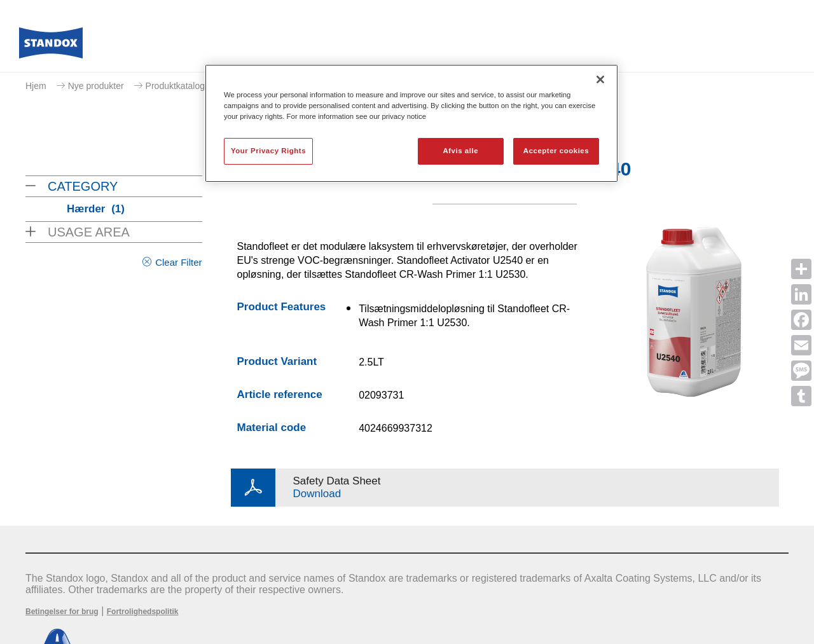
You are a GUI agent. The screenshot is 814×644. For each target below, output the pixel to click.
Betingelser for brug (62, 612)
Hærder (96, 209)
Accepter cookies (556, 151)
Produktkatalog (175, 86)
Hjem (36, 86)
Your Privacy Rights (268, 151)
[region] (411, 123)
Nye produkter (96, 86)
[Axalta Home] (51, 46)
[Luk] (600, 79)
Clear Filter (178, 262)
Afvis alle (460, 151)
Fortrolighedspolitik (143, 612)
